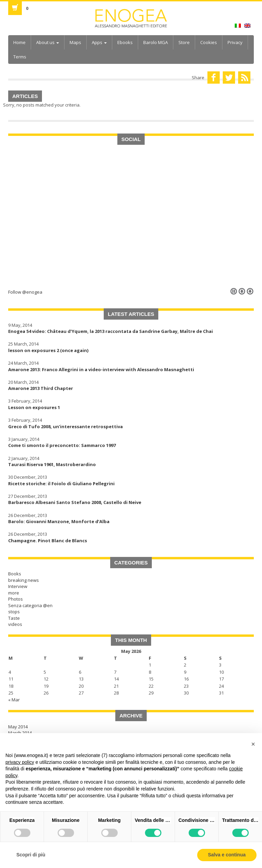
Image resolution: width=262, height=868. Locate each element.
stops (14, 612)
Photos (16, 599)
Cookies (209, 42)
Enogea (131, 18)
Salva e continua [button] (227, 855)
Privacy (235, 42)
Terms (20, 57)
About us (48, 42)
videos (15, 624)
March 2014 (20, 733)
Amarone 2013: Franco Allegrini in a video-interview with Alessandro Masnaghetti (101, 369)
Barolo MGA (156, 42)
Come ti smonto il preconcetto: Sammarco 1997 (62, 445)
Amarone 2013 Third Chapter (41, 388)
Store (184, 42)
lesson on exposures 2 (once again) (48, 350)
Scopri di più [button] (31, 855)
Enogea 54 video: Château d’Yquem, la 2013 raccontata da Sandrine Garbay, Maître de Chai (111, 331)
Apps (99, 42)
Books (15, 574)
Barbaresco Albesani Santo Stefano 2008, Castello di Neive (75, 502)
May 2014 (18, 727)
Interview (18, 586)
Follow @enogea (25, 292)
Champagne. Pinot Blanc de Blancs (48, 541)
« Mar (14, 700)
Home (19, 42)
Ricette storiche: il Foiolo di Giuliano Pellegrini (61, 484)
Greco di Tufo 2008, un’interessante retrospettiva (65, 426)
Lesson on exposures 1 (34, 407)
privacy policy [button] (20, 762)
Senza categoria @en (30, 605)
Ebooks (125, 42)
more (14, 593)
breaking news (24, 580)
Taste (14, 618)
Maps (75, 42)
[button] (253, 744)
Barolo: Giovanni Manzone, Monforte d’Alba (59, 521)
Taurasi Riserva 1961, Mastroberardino (52, 464)
